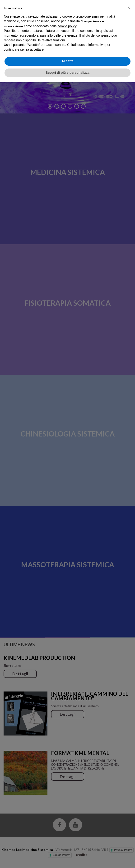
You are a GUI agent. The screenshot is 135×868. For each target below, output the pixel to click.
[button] (129, 793)
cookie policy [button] (67, 812)
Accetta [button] (67, 847)
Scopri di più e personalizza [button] (67, 858)
